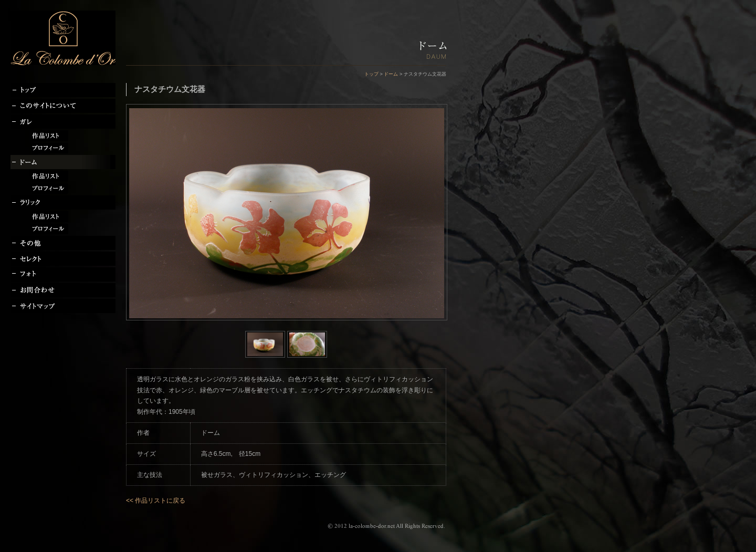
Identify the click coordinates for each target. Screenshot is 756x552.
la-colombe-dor (63, 38)
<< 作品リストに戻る (156, 501)
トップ (371, 74)
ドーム (391, 74)
